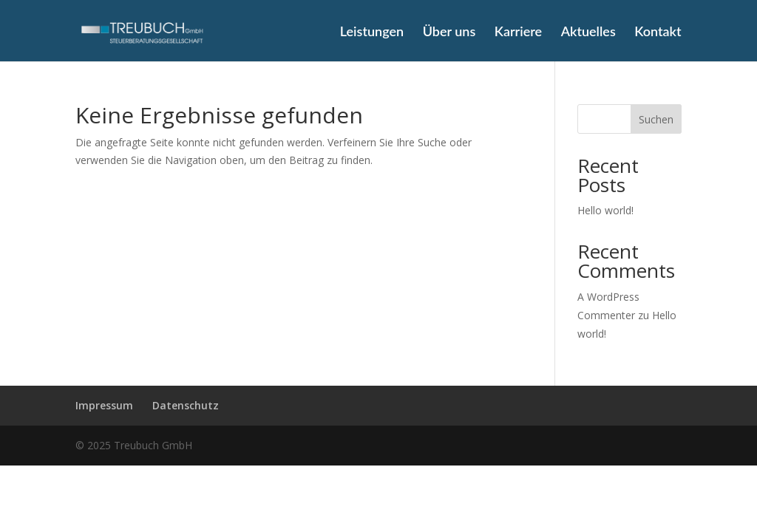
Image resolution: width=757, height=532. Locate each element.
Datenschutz (186, 405)
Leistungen (372, 33)
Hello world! (605, 210)
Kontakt (658, 33)
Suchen (656, 119)
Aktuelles (588, 33)
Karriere (518, 33)
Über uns (449, 33)
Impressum (104, 405)
